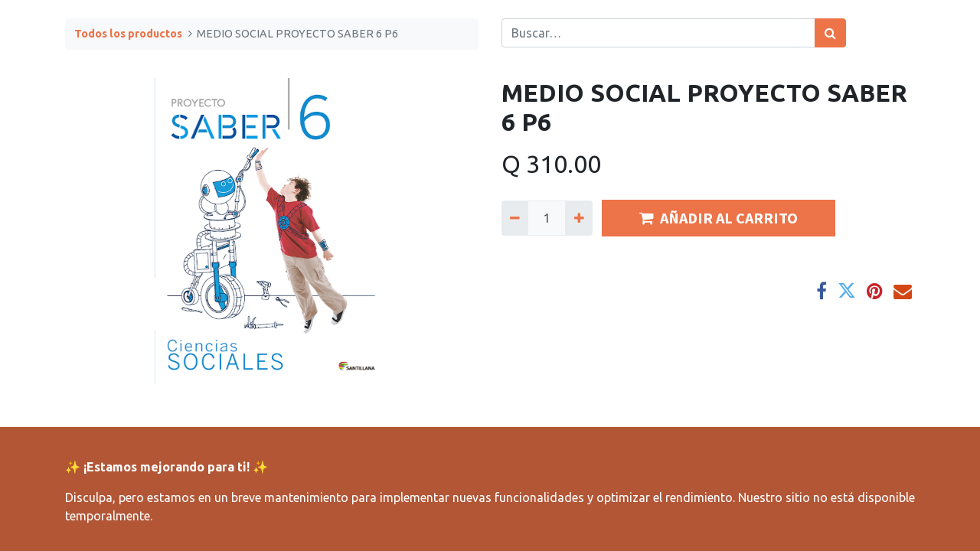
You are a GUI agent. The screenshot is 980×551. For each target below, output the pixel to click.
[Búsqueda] (830, 33)
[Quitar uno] (515, 218)
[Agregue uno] (578, 218)
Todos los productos (128, 34)
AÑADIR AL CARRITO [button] (719, 218)
